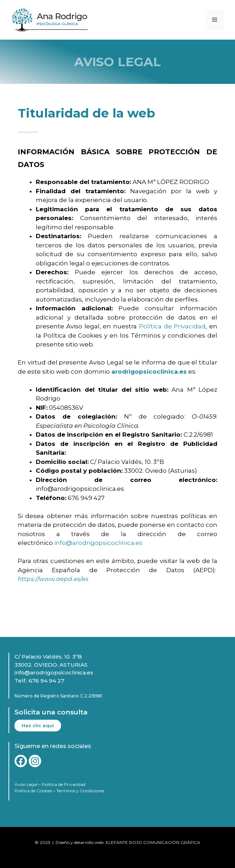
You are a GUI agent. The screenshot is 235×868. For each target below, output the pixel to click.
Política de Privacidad (172, 326)
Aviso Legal (26, 784)
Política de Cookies (33, 791)
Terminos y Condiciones (80, 791)
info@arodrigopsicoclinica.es (98, 543)
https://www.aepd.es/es (53, 579)
